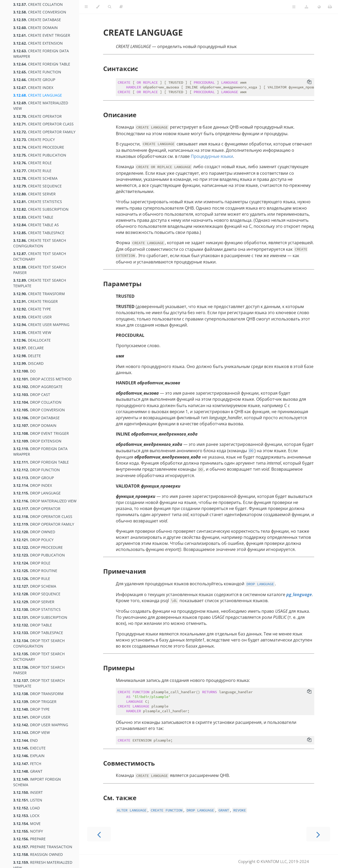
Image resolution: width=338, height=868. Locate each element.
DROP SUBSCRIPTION (40, 617)
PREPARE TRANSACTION (43, 847)
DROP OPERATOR (37, 509)
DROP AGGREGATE (38, 387)
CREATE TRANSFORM (39, 294)
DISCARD (28, 363)
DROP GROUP (34, 478)
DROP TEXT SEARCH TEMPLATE (39, 683)
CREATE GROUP (34, 80)
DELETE (27, 356)
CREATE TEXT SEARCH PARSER (40, 270)
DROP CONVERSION (39, 410)
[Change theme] (98, 7)
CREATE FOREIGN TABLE (42, 64)
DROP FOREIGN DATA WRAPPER (40, 451)
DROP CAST (32, 395)
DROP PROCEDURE (38, 547)
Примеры (119, 668)
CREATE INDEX (33, 88)
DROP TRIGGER (35, 702)
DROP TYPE (31, 709)
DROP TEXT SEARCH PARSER (39, 670)
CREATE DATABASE (37, 20)
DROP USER (32, 717)
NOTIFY (28, 831)
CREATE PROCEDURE (39, 147)
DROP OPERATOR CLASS (43, 516)
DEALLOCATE (32, 340)
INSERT (28, 792)
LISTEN (28, 800)
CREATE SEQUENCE (37, 186)
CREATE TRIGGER (35, 301)
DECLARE (28, 348)
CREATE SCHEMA (35, 178)
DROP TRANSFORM (38, 694)
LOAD (27, 808)
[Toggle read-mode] (121, 7)
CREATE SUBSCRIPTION (41, 209)
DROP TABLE (33, 625)
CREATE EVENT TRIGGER (42, 35)
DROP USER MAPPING (41, 725)
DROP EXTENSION (37, 441)
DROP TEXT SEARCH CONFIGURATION (39, 643)
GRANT (28, 771)
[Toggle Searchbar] (110, 7)
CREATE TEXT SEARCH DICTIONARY (40, 256)
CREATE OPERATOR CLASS (43, 124)
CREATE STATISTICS (38, 202)
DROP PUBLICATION (39, 555)
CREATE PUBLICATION (40, 155)
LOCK (26, 816)
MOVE (27, 824)
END (25, 740)
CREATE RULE (32, 171)
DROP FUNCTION (37, 470)
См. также (120, 798)
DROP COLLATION (37, 402)
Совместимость (129, 763)
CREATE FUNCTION (37, 72)
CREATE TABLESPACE (39, 233)
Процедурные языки (212, 156)
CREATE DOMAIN (35, 28)
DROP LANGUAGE (37, 493)
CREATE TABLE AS (36, 225)
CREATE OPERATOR (37, 116)
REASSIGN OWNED (38, 854)
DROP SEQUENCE (37, 594)
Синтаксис (121, 69)
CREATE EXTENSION (38, 43)
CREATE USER (32, 317)
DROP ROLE (32, 563)
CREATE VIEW (32, 332)
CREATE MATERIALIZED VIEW (41, 106)
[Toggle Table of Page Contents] (294, 7)
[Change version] (306, 7)
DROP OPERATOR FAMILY (44, 524)
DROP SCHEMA (35, 586)
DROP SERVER (34, 602)
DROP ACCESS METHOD (42, 379)
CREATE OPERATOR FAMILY (44, 132)
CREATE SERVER (34, 194)
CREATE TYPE (32, 309)
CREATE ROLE (32, 163)
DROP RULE (32, 579)
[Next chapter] (318, 834)
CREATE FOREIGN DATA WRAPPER (41, 54)
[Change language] (319, 7)
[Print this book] (330, 7)
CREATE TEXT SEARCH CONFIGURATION (40, 243)
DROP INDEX (33, 485)
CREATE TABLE (33, 217)
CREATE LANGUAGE (38, 95)
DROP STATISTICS (37, 609)
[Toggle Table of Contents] (86, 7)
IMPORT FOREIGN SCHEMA (37, 782)
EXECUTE (29, 748)
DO (24, 371)
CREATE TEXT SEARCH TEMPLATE (40, 283)
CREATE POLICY (34, 140)
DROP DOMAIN (35, 425)
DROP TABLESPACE (38, 633)
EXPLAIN (29, 756)
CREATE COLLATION (38, 4)
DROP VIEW (32, 732)
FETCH (27, 764)
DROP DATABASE (36, 418)
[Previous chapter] (99, 834)
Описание (120, 115)
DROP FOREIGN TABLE (41, 462)
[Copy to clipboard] (309, 82)
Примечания (125, 571)
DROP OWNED (34, 532)
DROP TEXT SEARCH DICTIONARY (39, 657)
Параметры (122, 284)
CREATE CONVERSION (40, 12)
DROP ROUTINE (35, 571)
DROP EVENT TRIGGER (41, 433)
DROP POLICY (33, 540)
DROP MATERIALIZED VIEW (45, 501)
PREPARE (29, 839)
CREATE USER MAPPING (41, 325)
